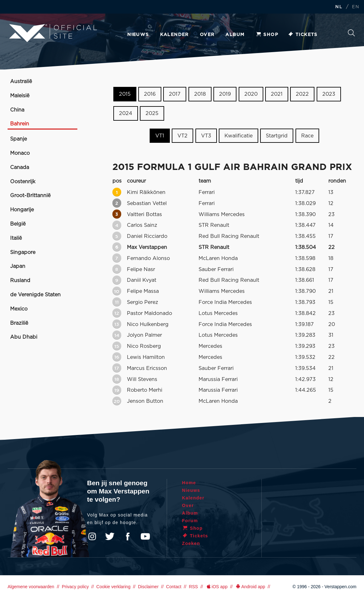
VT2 (182, 136)
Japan (18, 266)
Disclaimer (148, 587)
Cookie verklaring (113, 587)
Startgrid (277, 136)
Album (235, 35)
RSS (193, 587)
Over (207, 35)
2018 (200, 94)
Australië (21, 82)
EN (356, 7)
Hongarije (22, 210)
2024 (126, 113)
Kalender (174, 35)
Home (189, 483)
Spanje (18, 139)
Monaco (20, 153)
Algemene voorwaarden (31, 587)
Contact (174, 587)
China (17, 110)
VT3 (206, 136)
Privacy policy (75, 587)
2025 (152, 113)
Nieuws (138, 35)
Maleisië (20, 96)
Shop (267, 35)
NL (339, 7)
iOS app (217, 587)
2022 (302, 94)
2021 (277, 94)
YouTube (145, 536)
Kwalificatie (239, 136)
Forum (190, 521)
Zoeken (351, 33)
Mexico (19, 309)
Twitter (110, 536)
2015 (125, 94)
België (18, 224)
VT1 (160, 136)
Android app (250, 587)
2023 (329, 94)
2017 (175, 94)
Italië (16, 238)
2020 (251, 94)
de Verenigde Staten (35, 295)
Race (307, 136)
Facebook (128, 536)
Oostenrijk (23, 182)
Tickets (303, 35)
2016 (150, 94)
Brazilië (19, 323)
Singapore (23, 252)
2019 (225, 94)
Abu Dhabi (24, 337)
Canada (20, 167)
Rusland (20, 281)
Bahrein (20, 124)
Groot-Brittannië (30, 196)
